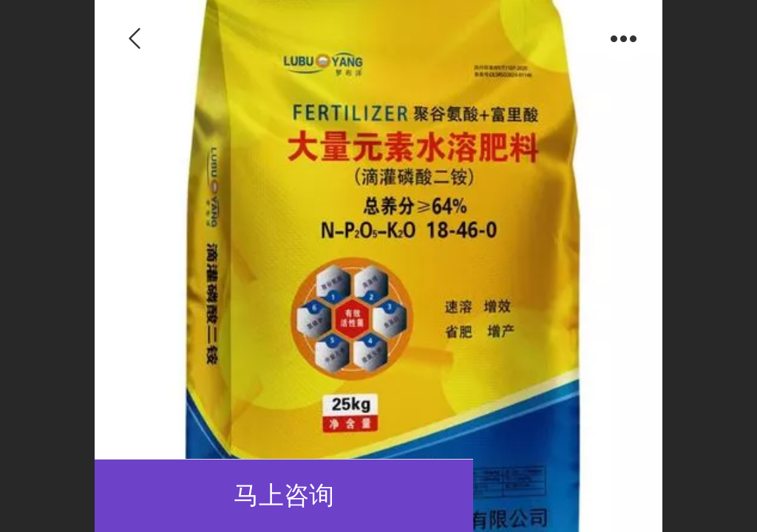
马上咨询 (284, 495)
